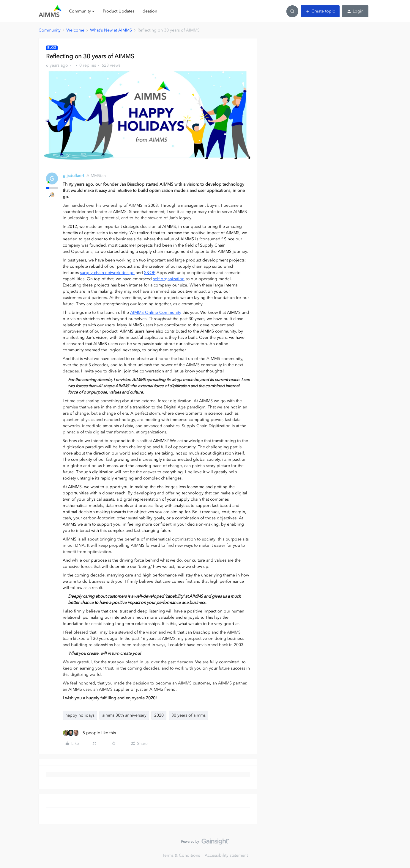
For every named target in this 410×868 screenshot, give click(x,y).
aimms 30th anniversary (124, 715)
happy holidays (80, 715)
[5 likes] (89, 733)
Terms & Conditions (181, 855)
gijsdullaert (73, 176)
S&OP (150, 273)
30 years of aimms (189, 715)
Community (50, 30)
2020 (159, 715)
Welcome (75, 30)
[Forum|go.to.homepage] (50, 11)
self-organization (169, 279)
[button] (320, 11)
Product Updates (119, 11)
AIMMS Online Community (156, 312)
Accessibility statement (226, 855)
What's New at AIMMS (111, 30)
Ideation (149, 11)
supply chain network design (107, 273)
